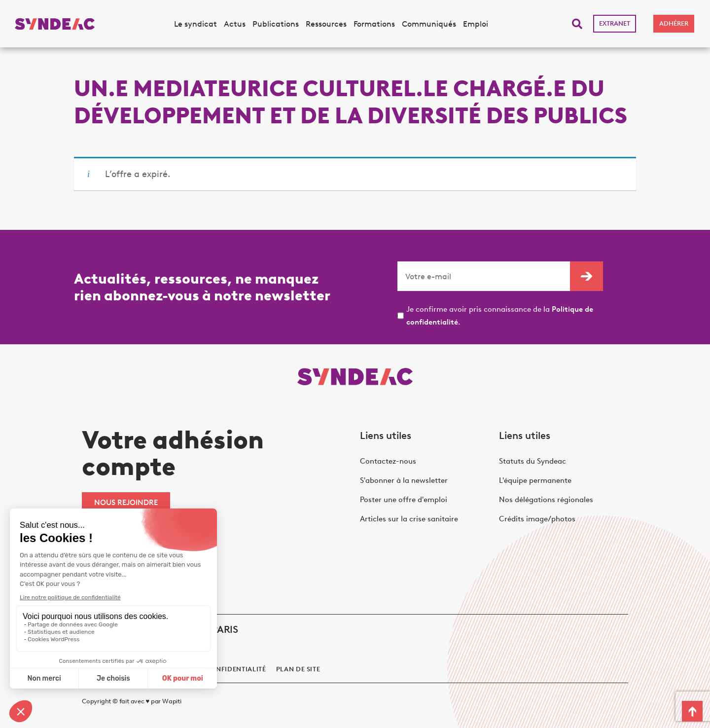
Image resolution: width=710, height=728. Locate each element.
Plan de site (298, 669)
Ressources (326, 24)
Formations (374, 24)
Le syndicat (195, 24)
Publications (276, 24)
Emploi (476, 24)
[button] (577, 24)
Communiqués (429, 24)
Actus (235, 24)
